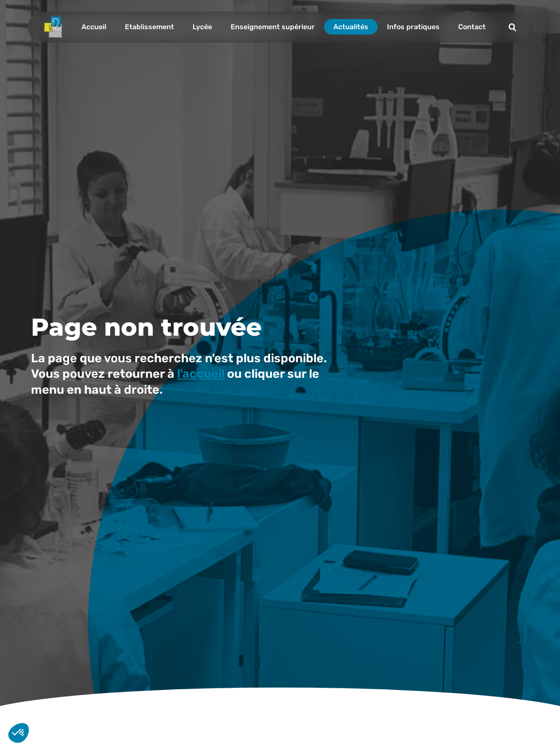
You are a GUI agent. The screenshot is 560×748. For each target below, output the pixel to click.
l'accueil (201, 374)
